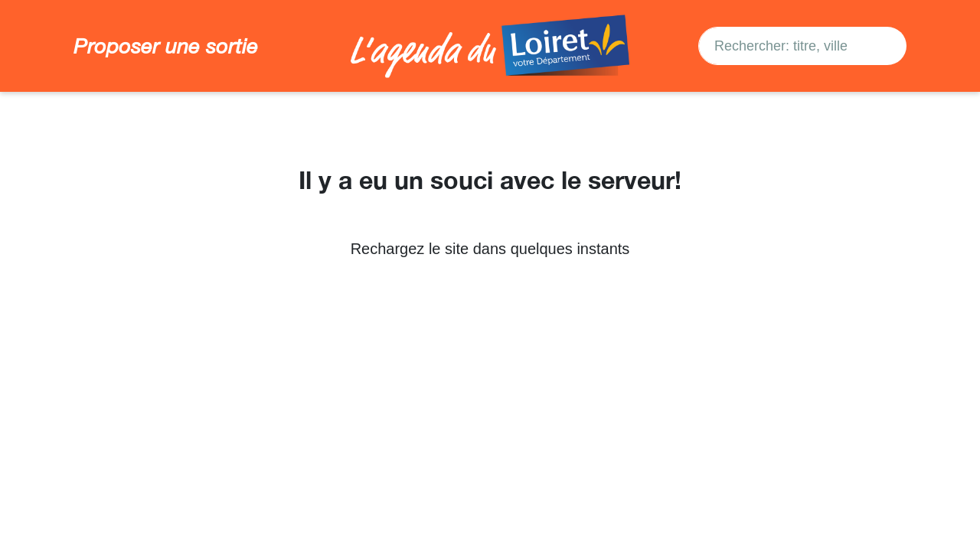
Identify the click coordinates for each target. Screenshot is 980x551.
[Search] (884, 46)
